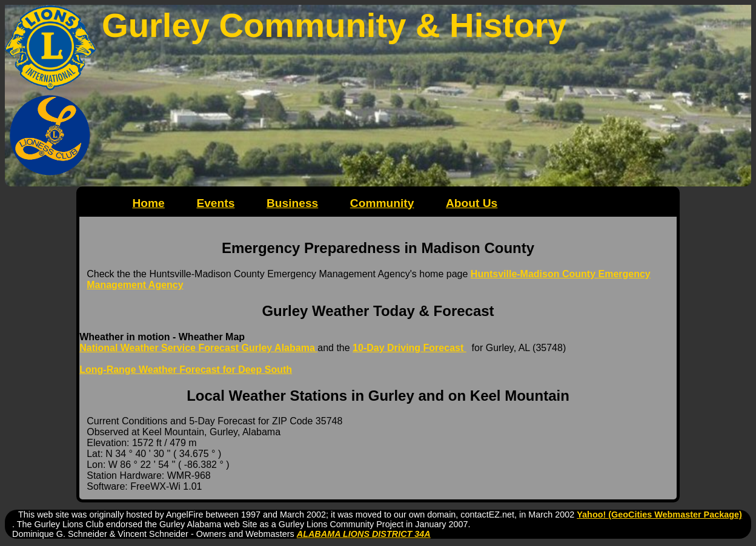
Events (215, 203)
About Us (472, 203)
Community (382, 203)
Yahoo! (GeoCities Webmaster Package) (659, 515)
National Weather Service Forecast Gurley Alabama (198, 348)
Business (292, 203)
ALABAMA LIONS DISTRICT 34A (364, 534)
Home (148, 203)
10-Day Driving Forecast (409, 348)
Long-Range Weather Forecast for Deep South (186, 370)
